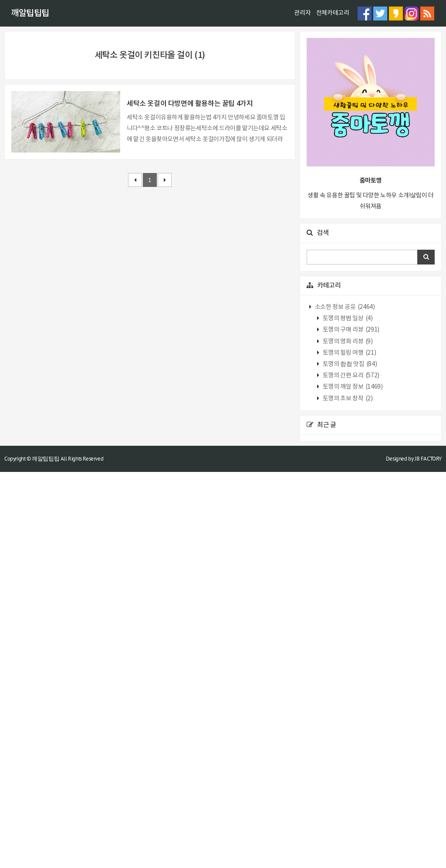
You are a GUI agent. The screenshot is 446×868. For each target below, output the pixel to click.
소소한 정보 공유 (344, 703)
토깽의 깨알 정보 (352, 783)
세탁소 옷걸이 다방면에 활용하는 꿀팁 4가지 (190, 474)
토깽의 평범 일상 (347, 715)
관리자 (302, 13)
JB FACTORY (428, 855)
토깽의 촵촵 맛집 (349, 760)
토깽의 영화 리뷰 (347, 738)
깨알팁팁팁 (30, 14)
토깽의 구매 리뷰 (350, 726)
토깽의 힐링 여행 (349, 749)
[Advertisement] (223, 92)
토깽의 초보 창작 (347, 795)
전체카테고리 (333, 13)
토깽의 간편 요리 (350, 772)
